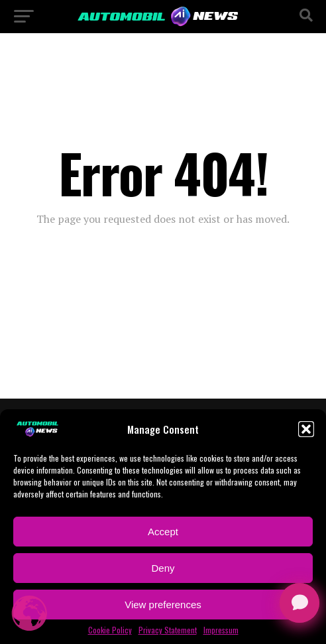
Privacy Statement (168, 630)
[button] (306, 429)
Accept (163, 532)
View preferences (163, 605)
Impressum (221, 630)
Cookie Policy (110, 630)
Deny (163, 568)
